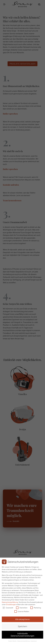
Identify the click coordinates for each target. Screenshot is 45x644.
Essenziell (8, 608)
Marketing (36, 608)
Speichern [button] (22, 627)
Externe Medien (22, 612)
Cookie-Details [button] (12, 641)
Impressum (34, 641)
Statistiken (22, 608)
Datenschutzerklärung (10, 602)
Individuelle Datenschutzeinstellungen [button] (22, 635)
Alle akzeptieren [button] (22, 619)
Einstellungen (11, 605)
